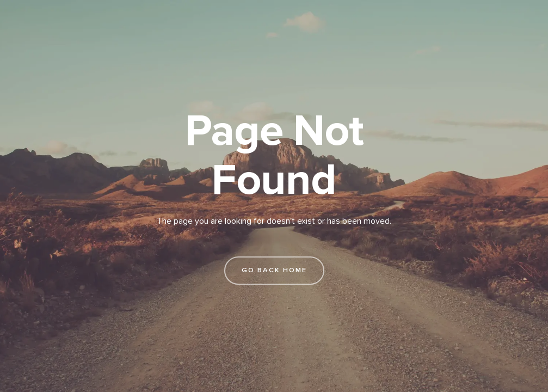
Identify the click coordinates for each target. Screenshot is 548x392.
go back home (274, 270)
